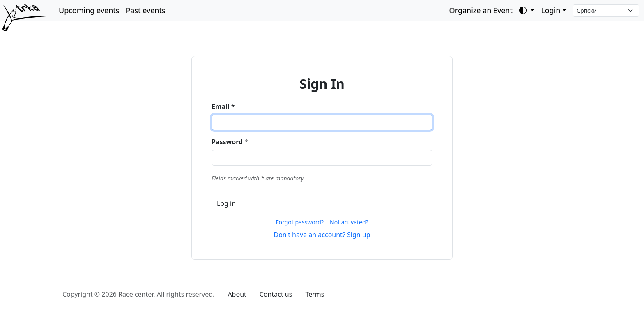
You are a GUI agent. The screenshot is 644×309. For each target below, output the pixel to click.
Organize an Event (481, 10)
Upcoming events (89, 10)
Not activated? (349, 222)
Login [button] (551, 10)
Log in (226, 203)
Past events (145, 10)
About (237, 294)
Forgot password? (300, 222)
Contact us (276, 294)
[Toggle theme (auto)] (527, 10)
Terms (315, 294)
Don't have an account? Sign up (322, 235)
